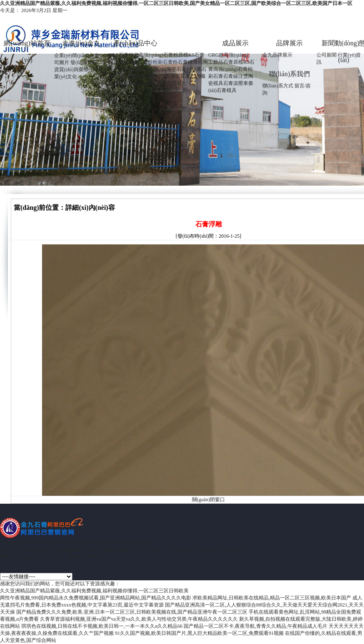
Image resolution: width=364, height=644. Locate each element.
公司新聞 (327, 55)
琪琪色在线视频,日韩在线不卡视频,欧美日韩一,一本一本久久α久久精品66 (102, 626)
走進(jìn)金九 (81, 43)
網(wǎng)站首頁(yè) (27, 46)
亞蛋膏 (168, 76)
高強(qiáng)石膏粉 (133, 62)
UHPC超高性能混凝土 (162, 83)
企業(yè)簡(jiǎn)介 (74, 55)
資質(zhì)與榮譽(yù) (76, 70)
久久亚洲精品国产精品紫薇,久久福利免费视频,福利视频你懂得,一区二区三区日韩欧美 (94, 591)
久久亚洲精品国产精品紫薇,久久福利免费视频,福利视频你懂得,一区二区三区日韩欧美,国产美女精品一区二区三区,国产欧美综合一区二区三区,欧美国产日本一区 (176, 3)
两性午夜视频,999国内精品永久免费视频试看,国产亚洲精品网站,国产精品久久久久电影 (96, 598)
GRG (213, 55)
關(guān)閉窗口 (208, 500)
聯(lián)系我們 (290, 74)
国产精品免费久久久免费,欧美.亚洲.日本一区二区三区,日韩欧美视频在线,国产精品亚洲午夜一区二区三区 (132, 612)
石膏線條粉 (190, 62)
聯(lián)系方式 (278, 86)
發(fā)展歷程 (84, 62)
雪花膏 (183, 76)
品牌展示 (289, 43)
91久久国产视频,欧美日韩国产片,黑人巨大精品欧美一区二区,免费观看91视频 (199, 633)
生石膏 (131, 83)
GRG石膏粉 (121, 55)
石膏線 (231, 76)
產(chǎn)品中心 (136, 43)
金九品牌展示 (277, 55)
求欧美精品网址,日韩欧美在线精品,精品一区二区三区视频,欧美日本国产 (272, 598)
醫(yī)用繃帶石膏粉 (139, 76)
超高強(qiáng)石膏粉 (156, 55)
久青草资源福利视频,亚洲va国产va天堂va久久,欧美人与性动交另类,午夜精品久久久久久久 (139, 619)
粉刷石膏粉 (165, 62)
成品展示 (235, 43)
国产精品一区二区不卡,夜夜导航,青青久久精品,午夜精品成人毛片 (256, 626)
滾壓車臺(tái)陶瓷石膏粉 (165, 69)
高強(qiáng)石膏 (231, 69)
